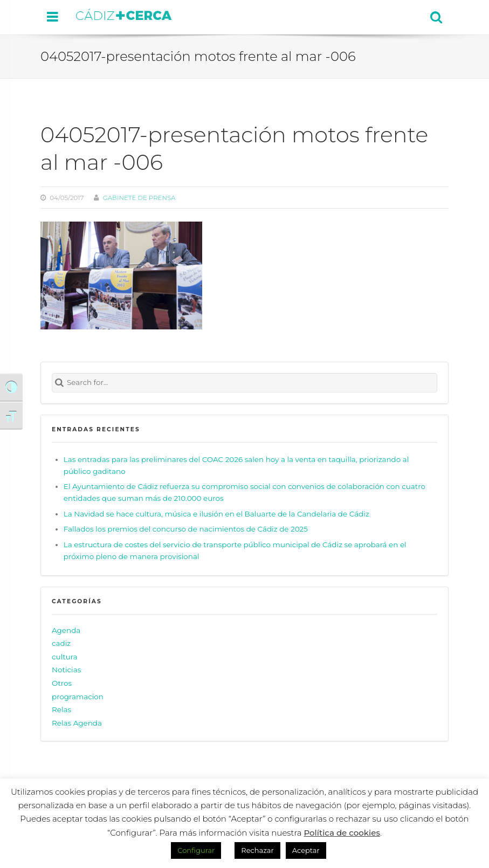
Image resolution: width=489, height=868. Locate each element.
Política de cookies (342, 833)
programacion (78, 697)
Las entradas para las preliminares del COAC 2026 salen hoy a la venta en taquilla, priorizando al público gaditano (236, 465)
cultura (65, 657)
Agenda (66, 630)
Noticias (66, 670)
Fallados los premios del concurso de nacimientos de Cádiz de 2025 (186, 529)
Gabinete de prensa (139, 198)
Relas (61, 709)
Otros (62, 683)
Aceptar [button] (306, 850)
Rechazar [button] (257, 850)
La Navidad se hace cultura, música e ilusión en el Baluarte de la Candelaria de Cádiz (216, 514)
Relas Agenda (77, 723)
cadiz (61, 643)
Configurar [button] (196, 850)
